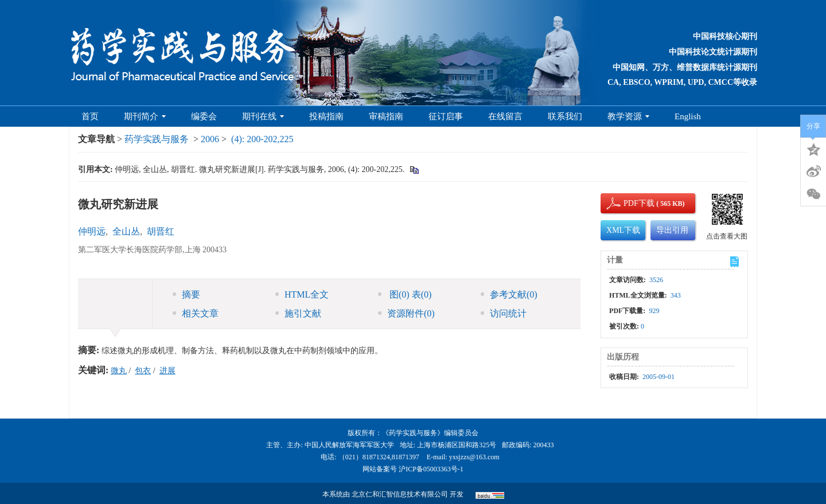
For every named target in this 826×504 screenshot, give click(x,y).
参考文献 (509, 294)
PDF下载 (629, 203)
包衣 (143, 371)
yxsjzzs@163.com (474, 457)
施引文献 (298, 313)
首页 (90, 116)
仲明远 (92, 231)
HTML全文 (302, 294)
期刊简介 (145, 116)
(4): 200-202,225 (262, 139)
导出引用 (672, 230)
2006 (210, 139)
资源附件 (406, 313)
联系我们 (565, 116)
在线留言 (505, 116)
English (688, 116)
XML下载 (623, 230)
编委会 (204, 116)
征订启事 (446, 116)
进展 (167, 371)
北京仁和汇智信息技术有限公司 (400, 494)
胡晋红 (161, 231)
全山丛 (126, 231)
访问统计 (504, 313)
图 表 (405, 294)
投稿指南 (326, 116)
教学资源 (628, 116)
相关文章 (196, 313)
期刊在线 (263, 116)
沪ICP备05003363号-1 (431, 469)
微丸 (119, 371)
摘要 (186, 294)
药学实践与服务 (157, 139)
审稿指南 (386, 116)
